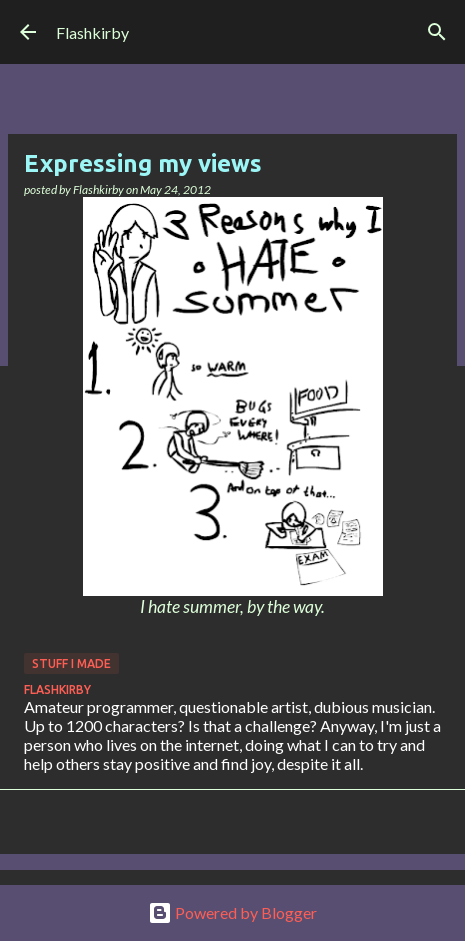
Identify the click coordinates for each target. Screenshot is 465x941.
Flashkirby (92, 32)
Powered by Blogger (232, 912)
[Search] (437, 32)
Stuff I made (71, 663)
